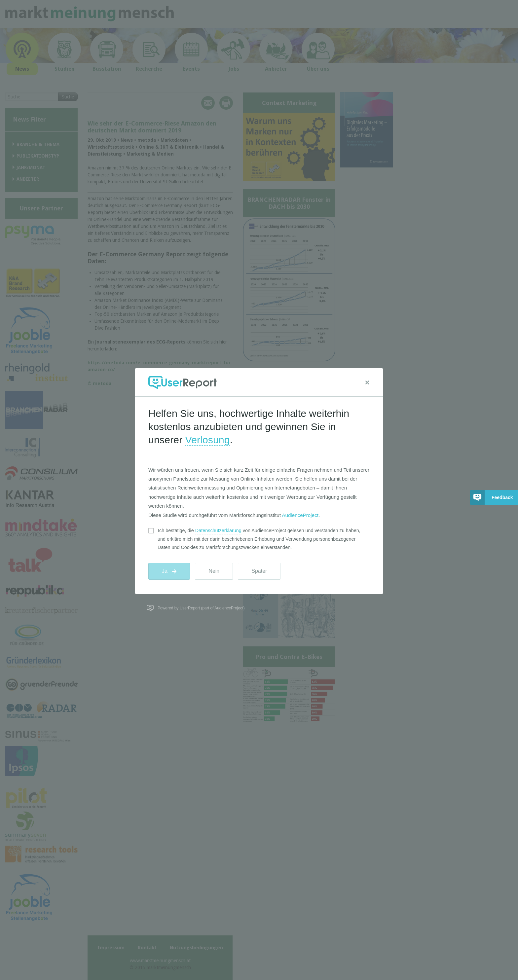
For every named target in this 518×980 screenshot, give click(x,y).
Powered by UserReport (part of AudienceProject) (201, 608)
